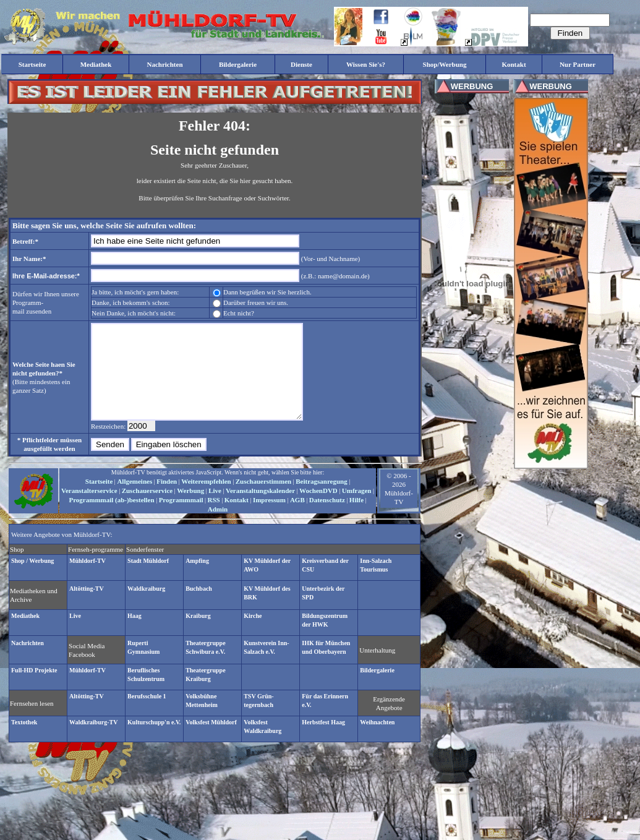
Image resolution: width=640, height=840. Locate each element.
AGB (297, 518)
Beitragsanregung (322, 500)
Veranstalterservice (89, 509)
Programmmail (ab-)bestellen (111, 518)
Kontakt (237, 518)
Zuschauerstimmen (263, 500)
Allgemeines (134, 500)
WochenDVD (318, 509)
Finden (167, 500)
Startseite (99, 500)
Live (215, 509)
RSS (214, 518)
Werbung (190, 509)
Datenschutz (327, 518)
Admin (218, 528)
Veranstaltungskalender (260, 509)
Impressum (269, 518)
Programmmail (181, 518)
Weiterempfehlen (206, 500)
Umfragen (357, 509)
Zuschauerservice (147, 509)
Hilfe (356, 518)
